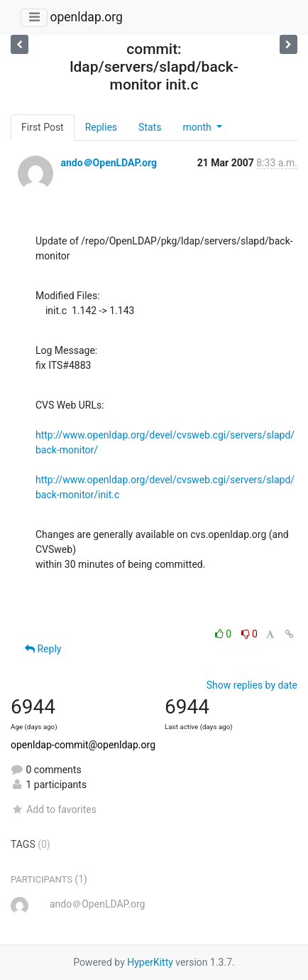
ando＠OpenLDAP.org (108, 163)
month (198, 127)
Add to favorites (54, 809)
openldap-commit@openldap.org (83, 745)
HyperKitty (150, 962)
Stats (150, 127)
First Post (43, 127)
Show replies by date (252, 685)
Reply (43, 649)
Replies (101, 127)
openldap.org (86, 17)
